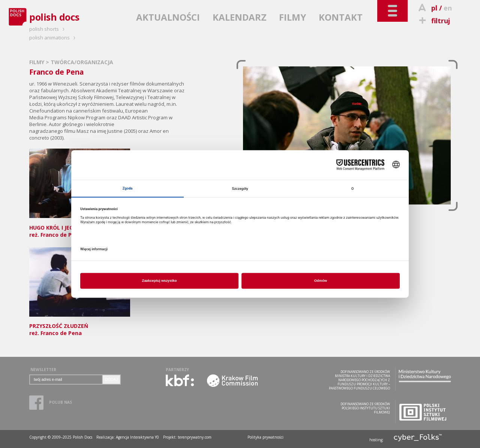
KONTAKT (341, 17)
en (448, 8)
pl (434, 8)
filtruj (433, 21)
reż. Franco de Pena (80, 326)
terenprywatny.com (195, 437)
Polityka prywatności (265, 437)
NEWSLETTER (43, 370)
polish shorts (48, 29)
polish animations (53, 38)
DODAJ (111, 380)
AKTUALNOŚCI (168, 17)
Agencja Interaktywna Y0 (137, 437)
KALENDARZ (240, 17)
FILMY (292, 17)
